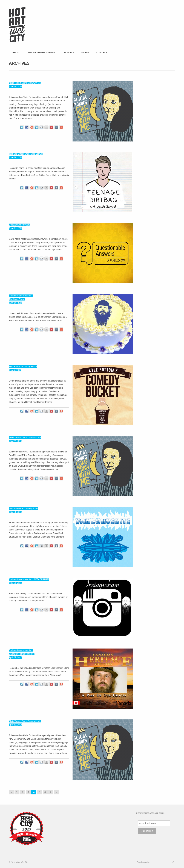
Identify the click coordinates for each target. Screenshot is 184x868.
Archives (19, 63)
